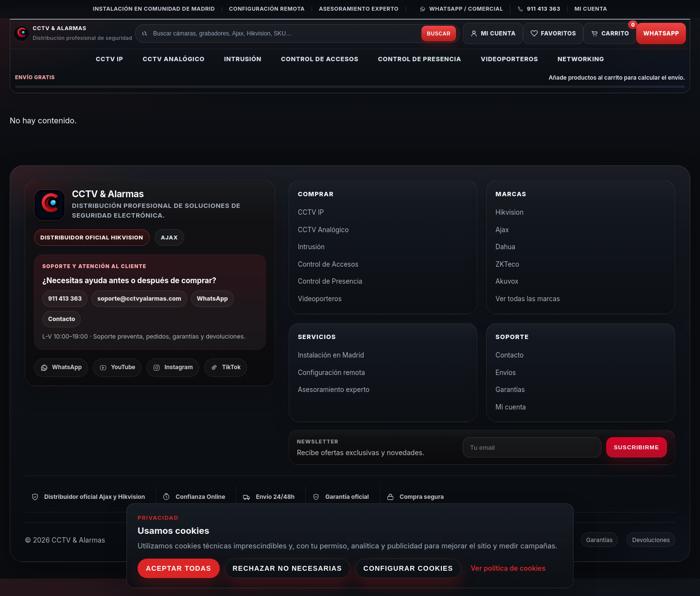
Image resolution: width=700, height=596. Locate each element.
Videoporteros (509, 76)
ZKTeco (507, 282)
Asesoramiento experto (359, 9)
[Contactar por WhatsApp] (461, 9)
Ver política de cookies (508, 568)
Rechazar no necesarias (288, 568)
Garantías (510, 407)
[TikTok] (226, 385)
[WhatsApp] (61, 385)
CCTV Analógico (174, 76)
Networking (581, 76)
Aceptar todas (179, 568)
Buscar (415, 45)
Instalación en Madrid (331, 373)
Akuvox (507, 299)
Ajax (502, 247)
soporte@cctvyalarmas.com (139, 316)
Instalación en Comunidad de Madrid (154, 9)
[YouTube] (117, 385)
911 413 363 (65, 316)
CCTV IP (110, 76)
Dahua (505, 264)
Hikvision (509, 230)
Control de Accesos (320, 76)
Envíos (506, 390)
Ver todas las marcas (528, 316)
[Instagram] (173, 385)
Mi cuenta (591, 9)
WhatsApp (657, 45)
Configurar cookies (409, 568)
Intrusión (243, 76)
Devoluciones (651, 557)
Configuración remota (267, 9)
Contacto (61, 336)
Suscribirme (637, 465)
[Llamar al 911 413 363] (535, 9)
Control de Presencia (420, 76)
